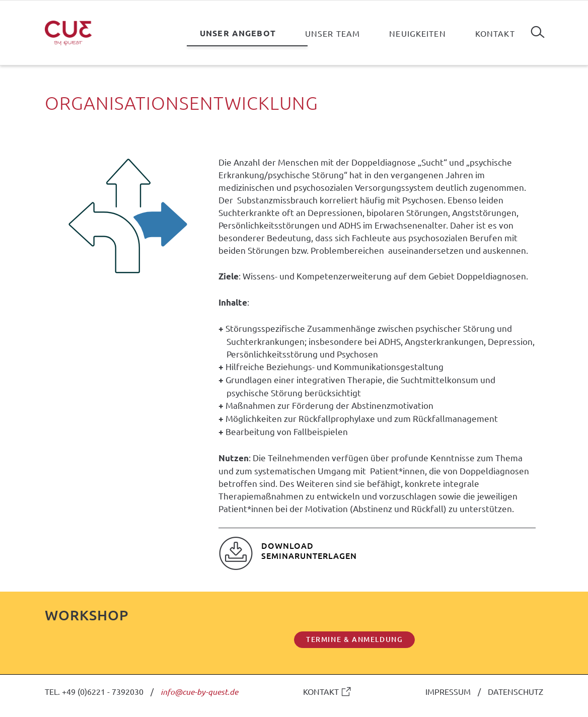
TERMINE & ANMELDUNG (354, 639)
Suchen (538, 28)
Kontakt (495, 33)
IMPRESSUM (448, 691)
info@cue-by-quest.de (199, 692)
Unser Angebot (238, 33)
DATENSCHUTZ (516, 691)
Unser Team (333, 33)
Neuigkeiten (418, 33)
